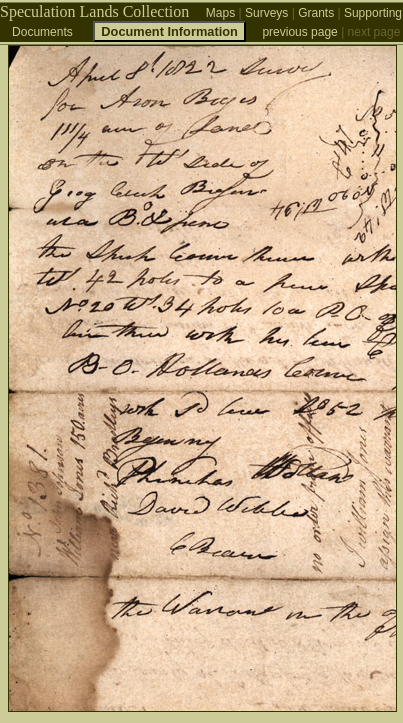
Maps (220, 13)
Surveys (266, 13)
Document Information (169, 31)
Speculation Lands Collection (94, 11)
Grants (316, 13)
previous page (299, 32)
